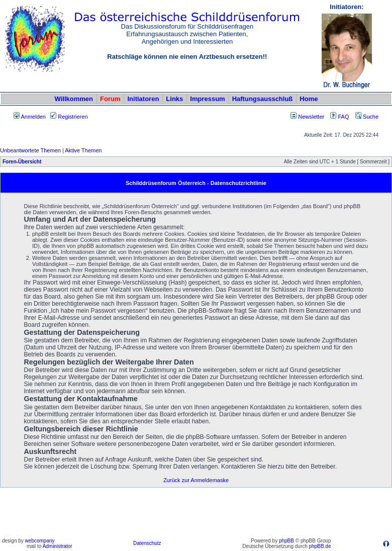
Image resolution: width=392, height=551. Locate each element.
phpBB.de (320, 546)
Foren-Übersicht (22, 162)
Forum (110, 99)
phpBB (286, 541)
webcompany (40, 541)
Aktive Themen (83, 150)
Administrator (58, 546)
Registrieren (69, 117)
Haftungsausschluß (263, 99)
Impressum (207, 99)
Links (174, 99)
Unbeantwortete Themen (30, 150)
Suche (367, 117)
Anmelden (30, 117)
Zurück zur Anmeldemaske (196, 480)
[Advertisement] (196, 512)
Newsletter (311, 117)
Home (309, 99)
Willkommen (74, 99)
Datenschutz (147, 543)
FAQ (339, 117)
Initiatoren (143, 99)
